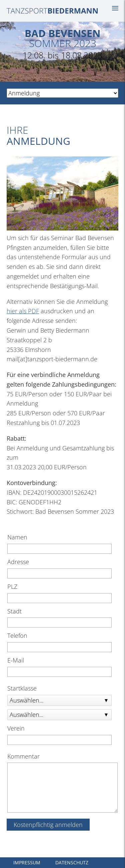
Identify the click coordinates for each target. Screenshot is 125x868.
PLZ (12, 586)
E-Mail (16, 660)
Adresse (18, 562)
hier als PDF (23, 311)
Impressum (27, 862)
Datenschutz (72, 862)
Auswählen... (26, 700)
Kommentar (23, 756)
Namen (17, 537)
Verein (16, 728)
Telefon (17, 635)
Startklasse (22, 688)
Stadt (14, 611)
